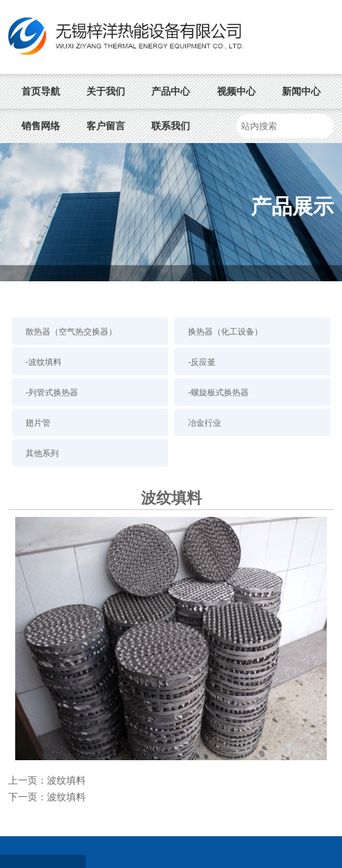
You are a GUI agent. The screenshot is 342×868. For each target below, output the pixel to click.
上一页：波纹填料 (47, 780)
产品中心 (171, 91)
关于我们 (106, 91)
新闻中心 (301, 91)
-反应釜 (202, 362)
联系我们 (171, 126)
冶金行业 (205, 423)
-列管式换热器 (52, 393)
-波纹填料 (44, 362)
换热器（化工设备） (225, 332)
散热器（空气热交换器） (71, 332)
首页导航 (41, 91)
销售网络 (41, 126)
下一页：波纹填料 (47, 797)
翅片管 (38, 423)
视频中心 (236, 91)
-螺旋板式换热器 (218, 393)
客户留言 (106, 126)
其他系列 (42, 453)
